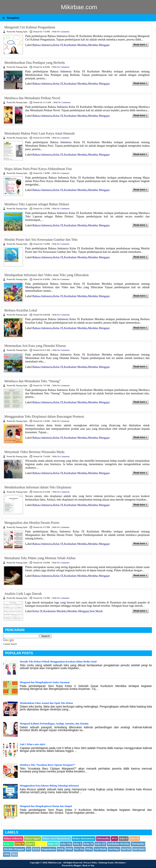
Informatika (103, 839)
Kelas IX (58, 45)
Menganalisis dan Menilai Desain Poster (32, 523)
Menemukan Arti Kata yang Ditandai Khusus (35, 346)
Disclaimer (120, 863)
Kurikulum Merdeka (76, 45)
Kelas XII (100, 844)
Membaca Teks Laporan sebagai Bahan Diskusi (37, 204)
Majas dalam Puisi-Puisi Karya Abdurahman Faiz (38, 169)
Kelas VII (53, 844)
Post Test (79, 849)
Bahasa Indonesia (42, 45)
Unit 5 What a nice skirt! (33, 744)
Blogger (77, 865)
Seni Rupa (114, 849)
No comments (63, 32)
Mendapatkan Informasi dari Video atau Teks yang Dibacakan (46, 275)
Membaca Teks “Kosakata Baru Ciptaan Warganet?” (47, 765)
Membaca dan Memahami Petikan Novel (32, 98)
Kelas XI (88, 844)
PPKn (89, 849)
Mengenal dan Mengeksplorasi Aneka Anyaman (45, 682)
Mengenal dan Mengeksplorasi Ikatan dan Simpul (46, 806)
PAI (29, 849)
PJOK (61, 849)
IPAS (114, 839)
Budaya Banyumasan (84, 839)
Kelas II (124, 839)
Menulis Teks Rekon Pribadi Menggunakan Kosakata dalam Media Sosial (58, 662)
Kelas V (30, 844)
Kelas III (135, 839)
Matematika (138, 844)
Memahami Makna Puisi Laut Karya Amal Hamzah (39, 133)
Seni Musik (96, 611)
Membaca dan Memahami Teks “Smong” (32, 381)
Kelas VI (41, 844)
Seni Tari (126, 849)
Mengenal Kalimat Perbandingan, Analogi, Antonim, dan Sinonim (54, 724)
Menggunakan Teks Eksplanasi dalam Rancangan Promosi (44, 416)
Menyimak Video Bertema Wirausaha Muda (34, 452)
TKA (14, 854)
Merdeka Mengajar (99, 45)
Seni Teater (139, 849)
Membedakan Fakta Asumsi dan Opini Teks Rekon (46, 703)
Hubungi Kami (106, 863)
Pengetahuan (48, 849)
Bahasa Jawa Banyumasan (56, 839)
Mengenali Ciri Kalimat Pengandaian (30, 27)
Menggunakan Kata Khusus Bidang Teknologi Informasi (49, 786)
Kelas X (78, 844)
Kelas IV (8, 844)
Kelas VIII (66, 844)
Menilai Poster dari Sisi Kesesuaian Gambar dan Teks (41, 239)
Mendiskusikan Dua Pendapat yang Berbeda (34, 63)
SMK (7, 854)
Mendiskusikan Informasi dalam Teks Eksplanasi (38, 487)
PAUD (36, 849)
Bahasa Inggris (32, 839)
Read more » (140, 45)
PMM (69, 849)
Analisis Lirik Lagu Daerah (23, 594)
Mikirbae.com (79, 7)
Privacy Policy (91, 863)
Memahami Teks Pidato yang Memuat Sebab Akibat (40, 558)
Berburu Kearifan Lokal (21, 310)
